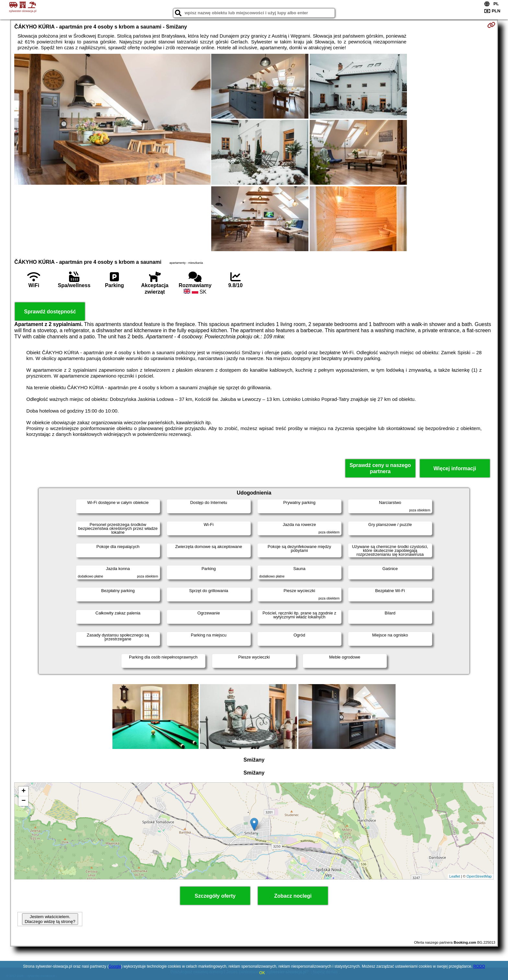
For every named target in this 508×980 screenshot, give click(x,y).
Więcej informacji (455, 468)
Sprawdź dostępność (50, 312)
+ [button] (23, 791)
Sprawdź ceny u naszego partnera (380, 468)
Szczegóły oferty (215, 896)
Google (115, 966)
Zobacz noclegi (293, 896)
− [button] (23, 801)
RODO (479, 966)
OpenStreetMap (479, 876)
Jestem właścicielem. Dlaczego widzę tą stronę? (50, 919)
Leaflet (455, 876)
